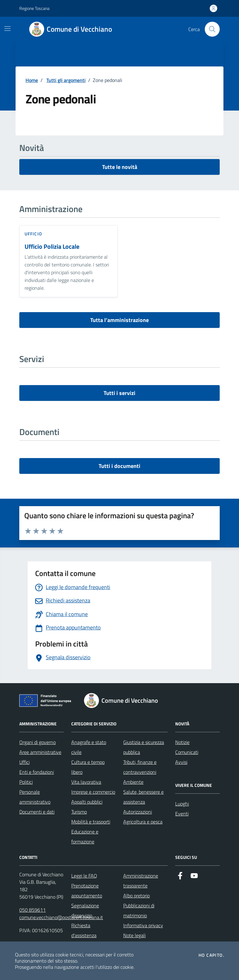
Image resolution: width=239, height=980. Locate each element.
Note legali (134, 935)
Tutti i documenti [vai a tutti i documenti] (119, 466)
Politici (26, 782)
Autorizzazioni (138, 812)
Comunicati (187, 752)
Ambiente (133, 782)
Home (32, 80)
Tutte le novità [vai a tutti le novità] (120, 167)
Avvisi (181, 762)
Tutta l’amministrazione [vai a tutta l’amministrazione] (119, 320)
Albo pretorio (136, 896)
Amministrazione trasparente (141, 881)
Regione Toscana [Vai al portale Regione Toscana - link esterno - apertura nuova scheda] (34, 8)
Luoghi (182, 804)
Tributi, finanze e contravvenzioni (140, 767)
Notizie (182, 742)
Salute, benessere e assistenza (143, 797)
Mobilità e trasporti (91, 822)
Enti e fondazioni (37, 772)
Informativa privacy (143, 925)
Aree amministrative (40, 752)
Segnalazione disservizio (85, 910)
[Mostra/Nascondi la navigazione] (7, 29)
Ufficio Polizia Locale (52, 247)
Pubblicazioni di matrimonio (139, 910)
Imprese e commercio (93, 792)
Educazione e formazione (85, 837)
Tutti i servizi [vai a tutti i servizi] (119, 393)
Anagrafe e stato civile (89, 747)
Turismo (79, 812)
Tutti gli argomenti (66, 80)
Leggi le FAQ (84, 876)
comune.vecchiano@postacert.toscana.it (61, 917)
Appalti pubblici (87, 802)
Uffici (24, 762)
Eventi (182, 814)
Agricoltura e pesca (143, 822)
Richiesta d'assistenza (84, 930)
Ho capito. (211, 955)
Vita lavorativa (86, 782)
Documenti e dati (37, 812)
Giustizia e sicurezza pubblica (144, 747)
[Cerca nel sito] (212, 29)
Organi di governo (37, 742)
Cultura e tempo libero (88, 767)
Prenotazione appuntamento (87, 891)
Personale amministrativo (35, 797)
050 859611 (33, 910)
